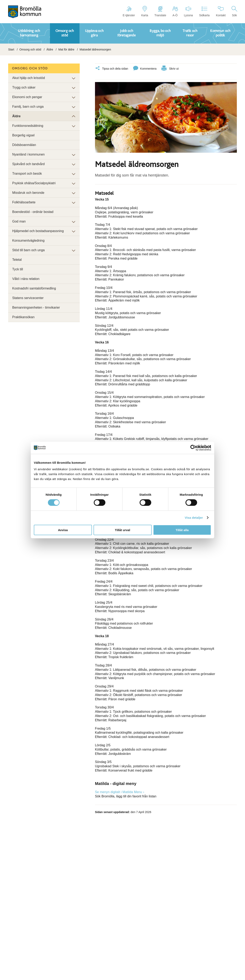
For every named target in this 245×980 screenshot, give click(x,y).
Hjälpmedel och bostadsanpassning (38, 231)
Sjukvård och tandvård (28, 164)
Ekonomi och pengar (27, 97)
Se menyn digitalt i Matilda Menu (119, 791)
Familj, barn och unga (28, 107)
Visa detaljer (194, 518)
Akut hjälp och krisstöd (29, 78)
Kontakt (221, 11)
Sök (234, 11)
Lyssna (188, 11)
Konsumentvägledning (28, 241)
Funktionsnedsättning (28, 126)
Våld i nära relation (26, 279)
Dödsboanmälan (24, 145)
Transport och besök (27, 174)
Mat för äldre (66, 49)
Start (11, 49)
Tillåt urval (123, 530)
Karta (145, 11)
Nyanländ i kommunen (28, 154)
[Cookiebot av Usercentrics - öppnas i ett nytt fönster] (193, 448)
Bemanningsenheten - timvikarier (36, 307)
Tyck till (18, 269)
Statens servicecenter (28, 298)
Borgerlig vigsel (23, 135)
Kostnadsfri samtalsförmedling (34, 288)
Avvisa (63, 530)
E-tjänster (129, 11)
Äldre (50, 49)
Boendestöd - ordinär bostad (33, 212)
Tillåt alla (182, 530)
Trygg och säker (24, 87)
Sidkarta (204, 11)
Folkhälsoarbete (24, 202)
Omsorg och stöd (30, 49)
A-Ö (175, 11)
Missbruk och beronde (28, 193)
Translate (160, 11)
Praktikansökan (23, 317)
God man (19, 221)
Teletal (17, 260)
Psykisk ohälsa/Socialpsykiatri (34, 183)
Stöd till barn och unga (28, 250)
